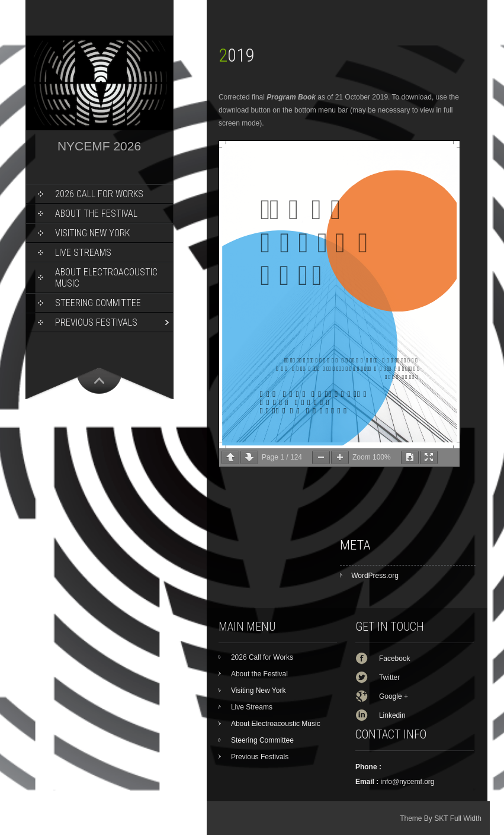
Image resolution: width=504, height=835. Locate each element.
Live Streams (83, 253)
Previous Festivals (96, 322)
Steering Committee (98, 303)
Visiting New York (92, 233)
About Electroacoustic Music (106, 278)
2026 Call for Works (99, 194)
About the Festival (96, 213)
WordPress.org (375, 576)
